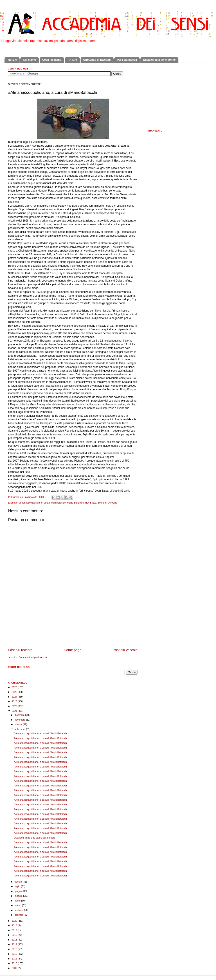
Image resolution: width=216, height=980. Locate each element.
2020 (15, 921)
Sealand (102, 503)
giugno (19, 891)
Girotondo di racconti (97, 60)
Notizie (12, 60)
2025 (15, 692)
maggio (19, 896)
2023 (15, 701)
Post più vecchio (125, 650)
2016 (15, 935)
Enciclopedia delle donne (159, 60)
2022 (15, 706)
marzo (18, 905)
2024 (15, 697)
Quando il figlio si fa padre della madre (35, 838)
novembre (20, 720)
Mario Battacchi (75, 503)
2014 (15, 944)
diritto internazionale (55, 503)
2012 (15, 954)
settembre (20, 729)
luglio (18, 886)
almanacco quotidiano (31, 503)
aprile (18, 901)
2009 (15, 968)
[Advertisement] (73, 636)
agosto (19, 882)
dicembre (20, 715)
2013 (15, 949)
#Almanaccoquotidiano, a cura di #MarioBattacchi (41, 733)
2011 (15, 959)
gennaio (19, 915)
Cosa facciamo (52, 60)
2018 (15, 925)
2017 (15, 930)
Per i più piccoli (127, 60)
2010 (15, 963)
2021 (15, 711)
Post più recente (20, 650)
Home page (73, 650)
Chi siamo (29, 60)
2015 (15, 940)
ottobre (19, 724)
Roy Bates (91, 503)
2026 (15, 687)
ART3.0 (72, 60)
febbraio (19, 910)
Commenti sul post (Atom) (33, 657)
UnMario (113, 503)
